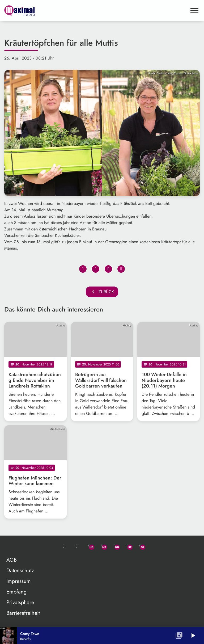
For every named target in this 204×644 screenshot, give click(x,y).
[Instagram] (115, 546)
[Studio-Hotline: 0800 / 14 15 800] (76, 546)
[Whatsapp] (89, 546)
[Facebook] (102, 546)
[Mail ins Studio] (64, 546)
